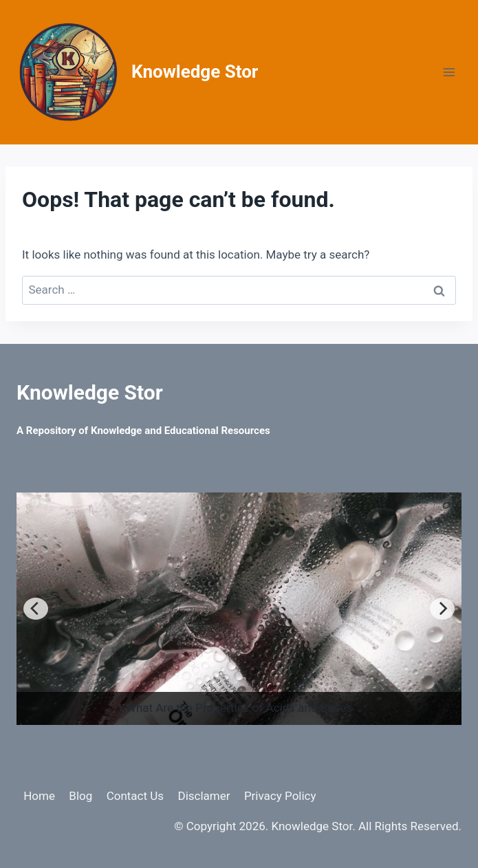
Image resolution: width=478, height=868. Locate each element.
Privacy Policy (280, 796)
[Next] (442, 609)
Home (39, 796)
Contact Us (135, 796)
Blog (80, 796)
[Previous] (36, 609)
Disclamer (204, 796)
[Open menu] (449, 72)
